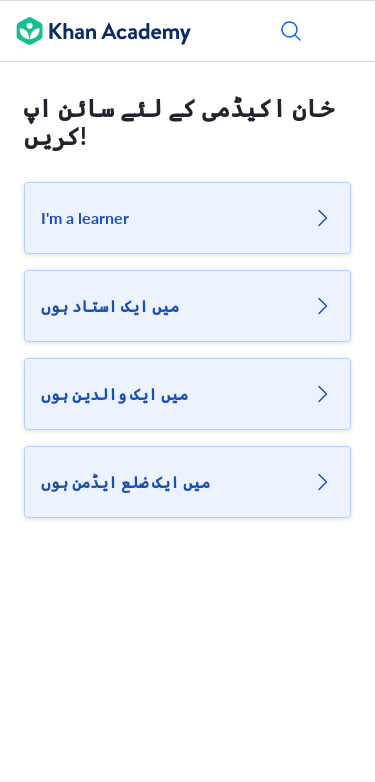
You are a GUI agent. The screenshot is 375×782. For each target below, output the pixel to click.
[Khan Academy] (95, 31)
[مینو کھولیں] (347, 31)
